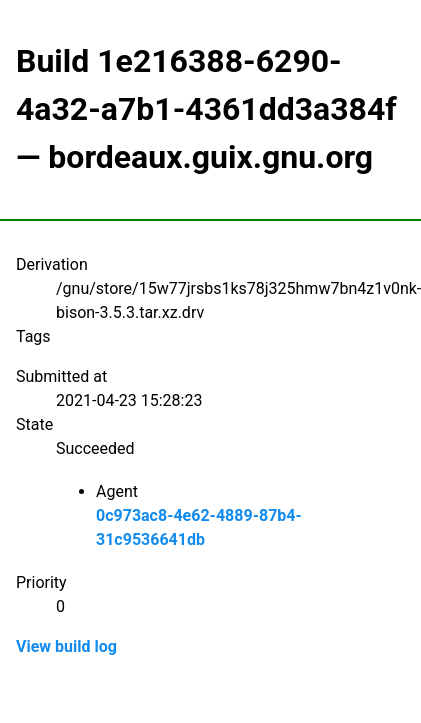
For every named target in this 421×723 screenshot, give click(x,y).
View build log (66, 646)
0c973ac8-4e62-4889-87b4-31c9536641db (199, 527)
